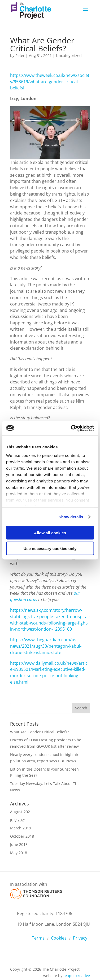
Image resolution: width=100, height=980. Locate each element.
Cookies (59, 938)
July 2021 (18, 820)
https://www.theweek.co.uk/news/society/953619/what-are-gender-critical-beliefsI (50, 82)
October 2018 (22, 836)
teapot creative (77, 976)
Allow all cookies (50, 533)
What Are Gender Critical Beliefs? (40, 732)
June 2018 (19, 844)
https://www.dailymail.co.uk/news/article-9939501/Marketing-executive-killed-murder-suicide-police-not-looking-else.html (49, 673)
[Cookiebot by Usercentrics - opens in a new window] (71, 428)
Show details (71, 517)
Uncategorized (69, 55)
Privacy (80, 938)
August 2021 (21, 812)
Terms (38, 938)
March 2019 (21, 828)
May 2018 (19, 853)
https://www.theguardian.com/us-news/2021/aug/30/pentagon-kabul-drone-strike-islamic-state (46, 646)
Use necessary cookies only (50, 548)
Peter (20, 55)
